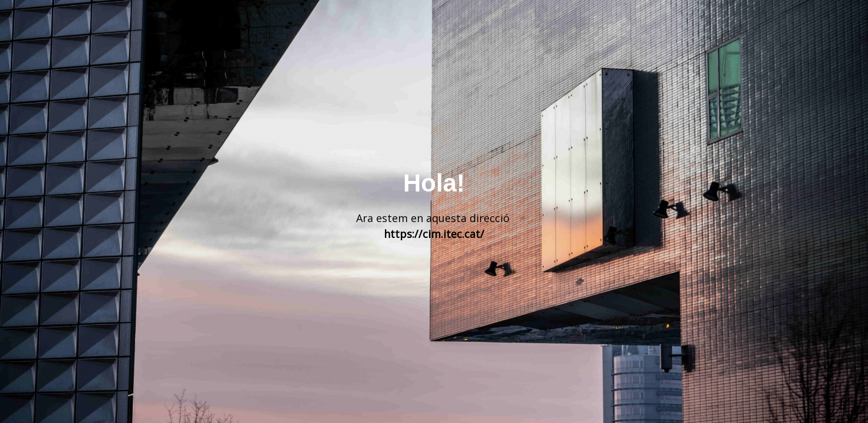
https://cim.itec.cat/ (434, 234)
